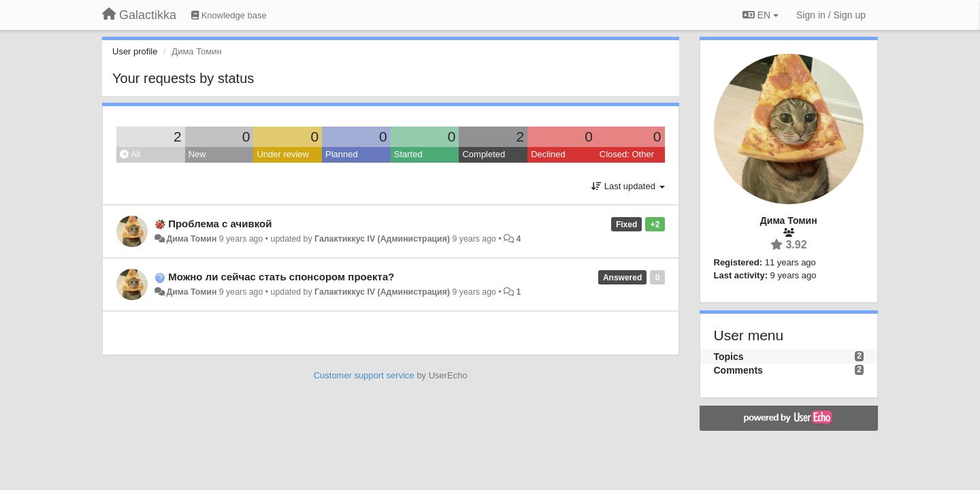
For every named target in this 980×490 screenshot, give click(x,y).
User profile (135, 51)
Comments (738, 370)
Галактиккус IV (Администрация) (382, 239)
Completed (484, 154)
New (197, 154)
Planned (342, 154)
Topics (729, 357)
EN (761, 15)
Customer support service (364, 375)
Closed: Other (627, 154)
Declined (548, 154)
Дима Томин (191, 239)
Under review (283, 154)
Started (408, 154)
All (130, 154)
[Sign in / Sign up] (831, 15)
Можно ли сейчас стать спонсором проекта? (281, 277)
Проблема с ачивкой (220, 224)
